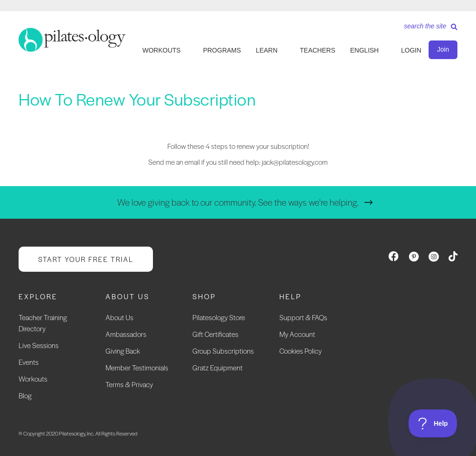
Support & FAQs (303, 317)
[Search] (427, 29)
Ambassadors (126, 334)
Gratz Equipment (218, 367)
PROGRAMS (222, 50)
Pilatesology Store (219, 317)
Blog (25, 395)
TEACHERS (317, 50)
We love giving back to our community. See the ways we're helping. (238, 202)
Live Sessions (39, 345)
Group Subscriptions (223, 351)
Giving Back (123, 351)
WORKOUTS (161, 50)
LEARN (267, 50)
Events (29, 362)
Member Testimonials (137, 367)
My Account (297, 334)
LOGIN (411, 50)
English (364, 50)
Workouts (33, 379)
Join (443, 49)
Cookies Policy (301, 351)
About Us (119, 317)
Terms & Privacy (129, 384)
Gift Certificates (215, 334)
